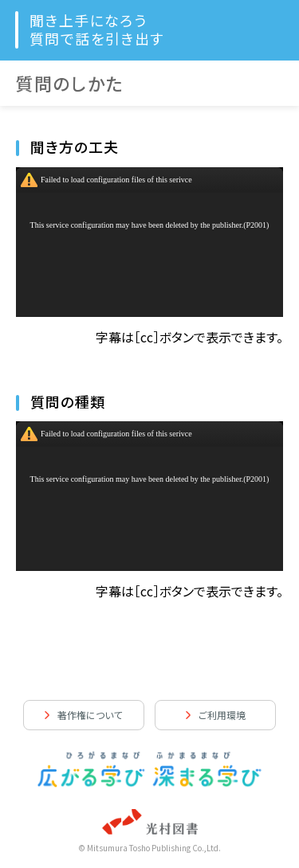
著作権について (90, 715)
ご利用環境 (222, 715)
